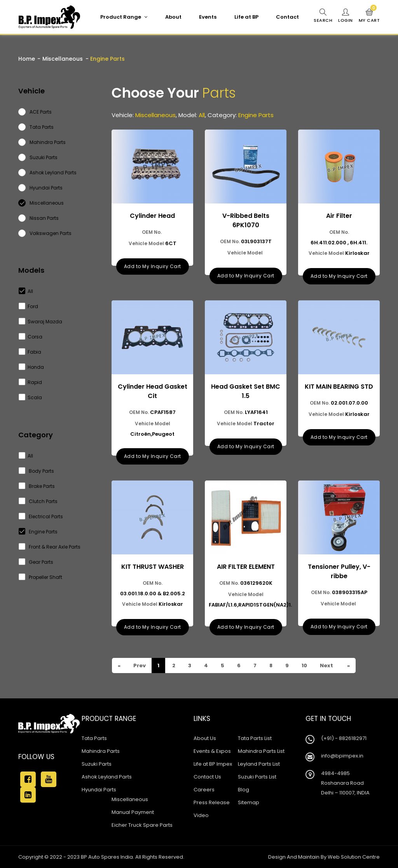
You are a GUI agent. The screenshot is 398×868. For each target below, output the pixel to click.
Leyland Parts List (259, 764)
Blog (244, 790)
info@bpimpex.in (342, 756)
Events (208, 17)
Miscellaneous (63, 59)
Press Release (212, 802)
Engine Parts (38, 532)
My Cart (369, 16)
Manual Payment (133, 812)
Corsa (31, 337)
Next (326, 665)
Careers (204, 790)
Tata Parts (94, 738)
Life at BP (246, 17)
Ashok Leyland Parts (107, 777)
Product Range (124, 17)
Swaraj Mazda (41, 322)
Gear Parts (36, 562)
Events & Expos (212, 751)
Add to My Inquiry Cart (153, 266)
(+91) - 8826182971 (344, 738)
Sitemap (249, 802)
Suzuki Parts (97, 764)
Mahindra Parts (101, 751)
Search (323, 16)
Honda (31, 367)
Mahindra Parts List (261, 751)
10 (304, 665)
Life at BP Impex (213, 764)
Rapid (31, 382)
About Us (205, 738)
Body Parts (37, 471)
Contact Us (207, 777)
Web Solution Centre (354, 857)
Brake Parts (37, 486)
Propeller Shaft (41, 577)
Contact (287, 17)
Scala (31, 397)
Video (201, 815)
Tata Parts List (255, 738)
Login (346, 16)
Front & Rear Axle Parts (50, 547)
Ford (29, 306)
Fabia (30, 352)
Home (27, 59)
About (173, 17)
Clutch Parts (38, 501)
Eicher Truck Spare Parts (142, 825)
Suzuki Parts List (257, 777)
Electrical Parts (41, 516)
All (26, 291)
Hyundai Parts (99, 790)
